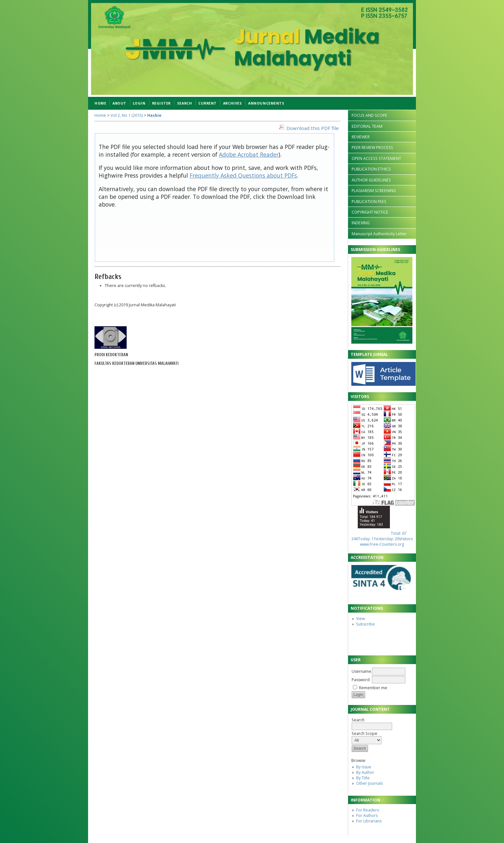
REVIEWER (361, 137)
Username (361, 671)
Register (161, 103)
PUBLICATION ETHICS (371, 169)
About (119, 103)
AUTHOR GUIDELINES (371, 180)
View (360, 619)
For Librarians (369, 821)
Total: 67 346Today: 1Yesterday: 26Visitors (382, 536)
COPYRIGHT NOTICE (370, 212)
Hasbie (154, 115)
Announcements (266, 103)
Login (139, 103)
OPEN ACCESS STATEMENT (376, 158)
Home (100, 103)
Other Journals (369, 783)
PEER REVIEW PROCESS (372, 148)
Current (207, 103)
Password (361, 680)
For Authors (367, 815)
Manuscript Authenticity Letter (379, 234)
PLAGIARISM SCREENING (374, 191)
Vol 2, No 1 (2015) (127, 115)
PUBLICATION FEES (369, 202)
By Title (363, 778)
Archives (232, 103)
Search (372, 723)
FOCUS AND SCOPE (369, 115)
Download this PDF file (313, 128)
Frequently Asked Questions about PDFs (243, 175)
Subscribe (365, 624)
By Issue (364, 767)
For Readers (368, 810)
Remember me (373, 688)
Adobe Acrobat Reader (249, 154)
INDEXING (361, 223)
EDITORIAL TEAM (367, 126)
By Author (365, 772)
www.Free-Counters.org (382, 544)
